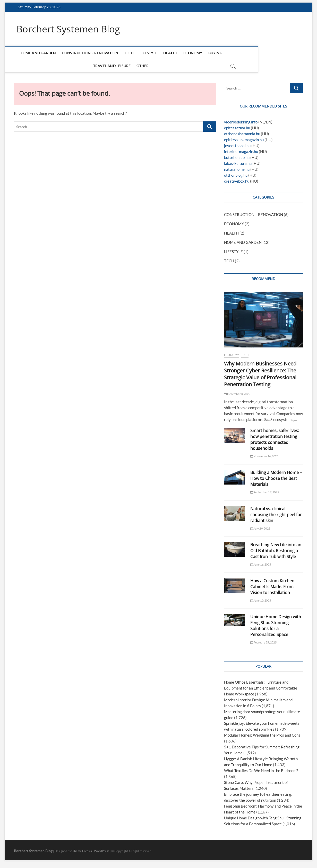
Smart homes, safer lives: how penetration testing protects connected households (275, 439)
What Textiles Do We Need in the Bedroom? (261, 771)
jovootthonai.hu (237, 146)
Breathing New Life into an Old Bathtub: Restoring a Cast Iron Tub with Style (276, 551)
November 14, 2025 (264, 456)
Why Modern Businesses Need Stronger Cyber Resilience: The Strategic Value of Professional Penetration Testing (260, 374)
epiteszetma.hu (237, 128)
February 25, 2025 (263, 643)
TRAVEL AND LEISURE (252, 53)
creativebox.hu (237, 181)
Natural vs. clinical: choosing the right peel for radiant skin (276, 515)
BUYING (221, 53)
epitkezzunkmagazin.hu (244, 140)
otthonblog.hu (236, 175)
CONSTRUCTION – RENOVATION (96, 53)
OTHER (148, 66)
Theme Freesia (82, 851)
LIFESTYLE (154, 53)
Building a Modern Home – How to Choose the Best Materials (276, 479)
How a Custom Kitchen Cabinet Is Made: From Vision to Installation (272, 587)
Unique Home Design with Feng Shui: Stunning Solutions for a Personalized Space (276, 626)
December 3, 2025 (237, 394)
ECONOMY (198, 53)
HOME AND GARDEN (43, 53)
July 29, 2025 (260, 528)
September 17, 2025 (265, 492)
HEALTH (176, 53)
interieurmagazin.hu (241, 152)
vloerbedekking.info (241, 122)
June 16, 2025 (261, 564)
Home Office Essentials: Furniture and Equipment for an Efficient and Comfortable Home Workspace (261, 688)
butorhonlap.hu (237, 158)
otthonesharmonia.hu (242, 134)
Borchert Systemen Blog (68, 29)
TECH (135, 53)
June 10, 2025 (261, 600)
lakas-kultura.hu (238, 164)
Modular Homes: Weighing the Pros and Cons (262, 735)
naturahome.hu (237, 169)
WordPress (102, 851)
